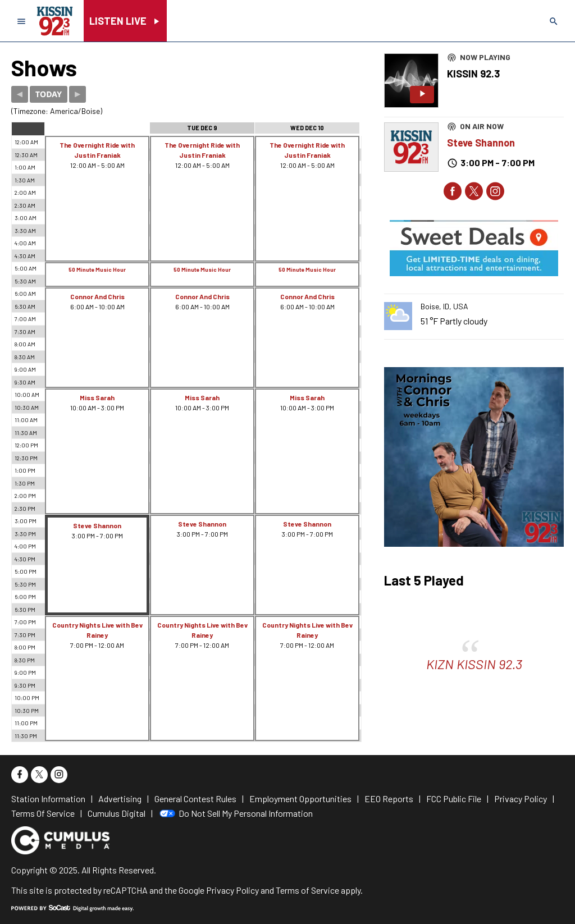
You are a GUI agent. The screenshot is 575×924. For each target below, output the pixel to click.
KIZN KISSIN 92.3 (474, 664)
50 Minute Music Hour (97, 269)
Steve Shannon (97, 525)
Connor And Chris (97, 296)
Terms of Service (307, 890)
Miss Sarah (97, 397)
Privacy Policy (232, 890)
